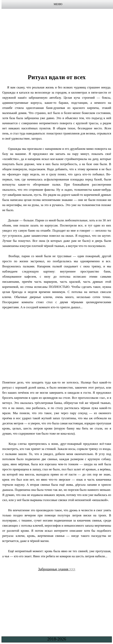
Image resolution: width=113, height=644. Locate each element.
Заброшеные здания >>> (57, 569)
